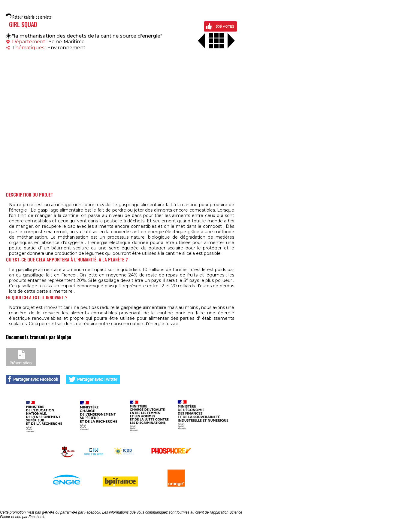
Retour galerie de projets (29, 17)
